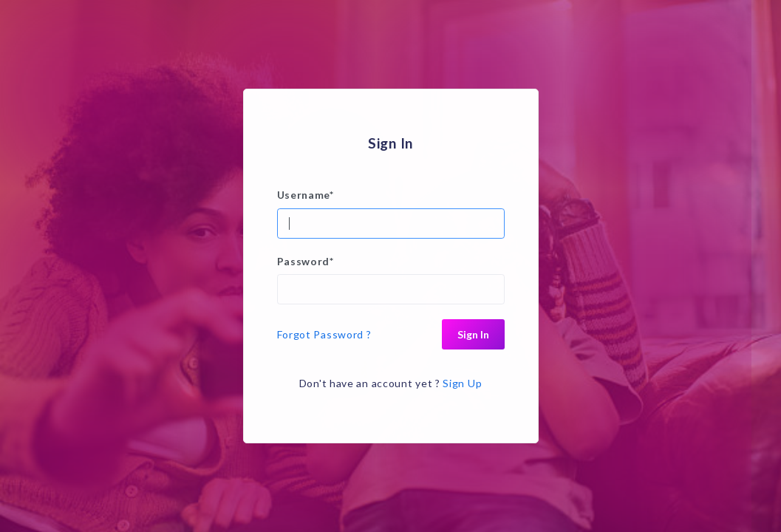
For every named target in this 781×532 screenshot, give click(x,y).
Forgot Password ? (324, 334)
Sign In (473, 334)
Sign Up (462, 383)
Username (306, 195)
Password (306, 261)
